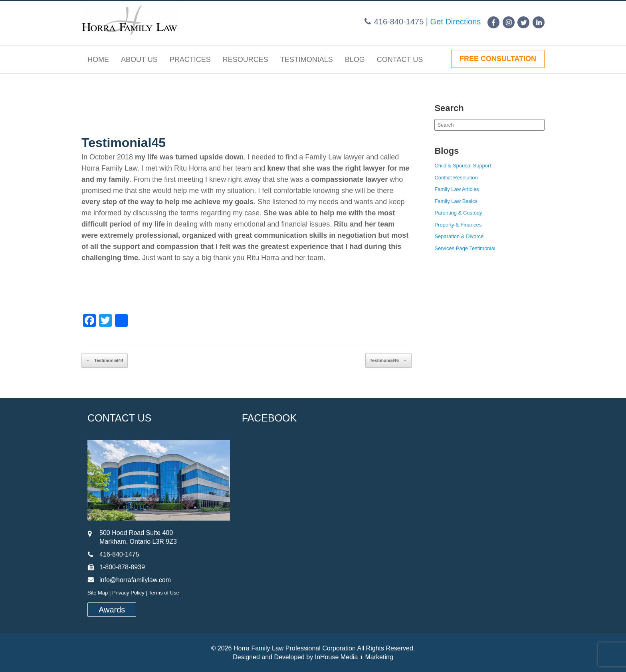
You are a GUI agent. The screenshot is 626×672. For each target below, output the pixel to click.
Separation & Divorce (459, 236)
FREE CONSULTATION (498, 59)
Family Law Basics (456, 201)
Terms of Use (164, 593)
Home (98, 60)
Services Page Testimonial (465, 248)
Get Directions (456, 22)
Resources (246, 60)
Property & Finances (458, 225)
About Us (139, 60)
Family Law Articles (457, 189)
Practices (190, 60)
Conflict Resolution (456, 178)
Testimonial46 (388, 361)
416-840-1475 (399, 22)
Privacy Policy (128, 593)
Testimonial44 (105, 361)
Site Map (98, 593)
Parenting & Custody (458, 213)
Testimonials (307, 60)
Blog (355, 60)
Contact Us (400, 60)
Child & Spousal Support (463, 166)
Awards (112, 610)
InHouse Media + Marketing (354, 657)
